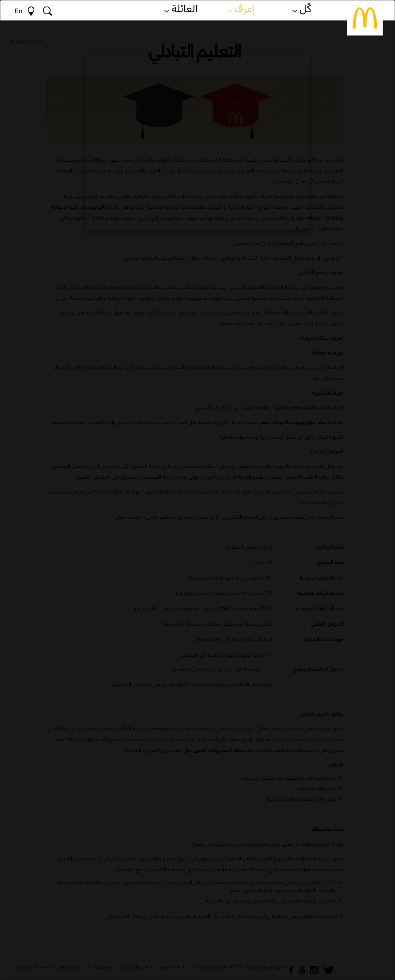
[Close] (307, 61)
